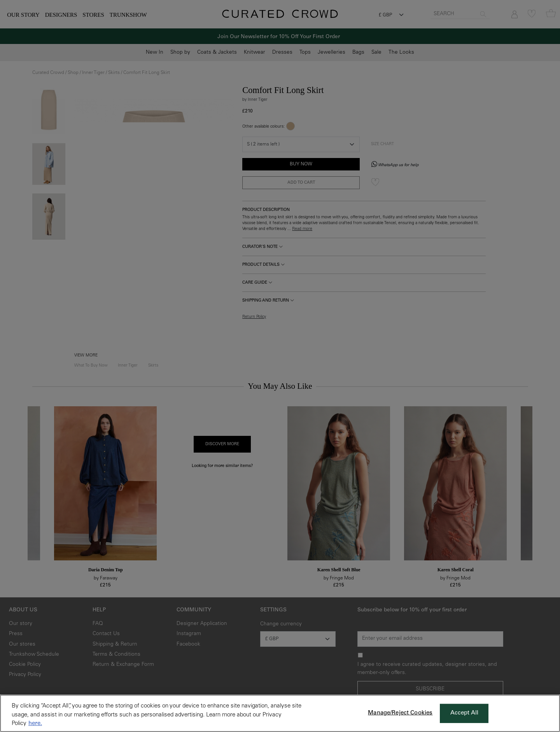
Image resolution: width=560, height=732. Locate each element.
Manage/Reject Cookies (400, 713)
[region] (280, 713)
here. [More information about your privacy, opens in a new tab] (35, 724)
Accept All (465, 713)
